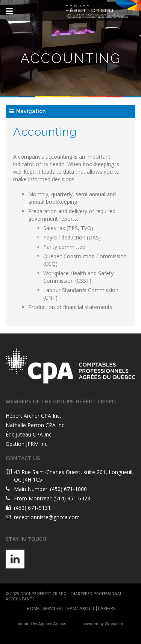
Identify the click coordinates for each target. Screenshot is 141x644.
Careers (107, 608)
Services (52, 608)
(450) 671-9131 (32, 508)
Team (70, 608)
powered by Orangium (103, 624)
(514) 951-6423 (72, 498)
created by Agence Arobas (42, 624)
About (87, 608)
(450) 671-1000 (68, 489)
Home (33, 608)
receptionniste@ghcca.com (47, 517)
